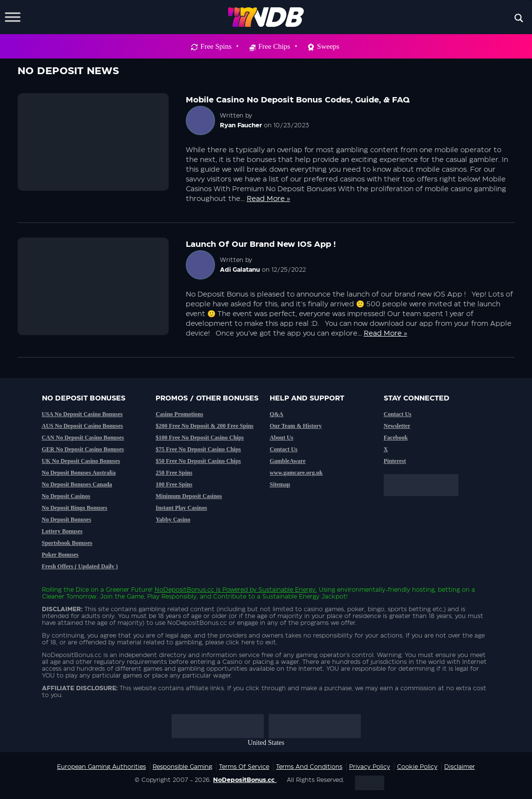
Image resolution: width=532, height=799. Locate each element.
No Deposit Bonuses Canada (77, 484)
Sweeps (328, 46)
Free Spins (219, 46)
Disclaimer (460, 767)
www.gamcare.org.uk (296, 473)
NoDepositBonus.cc (184, 590)
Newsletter (397, 426)
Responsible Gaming (182, 767)
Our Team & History (296, 426)
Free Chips (277, 46)
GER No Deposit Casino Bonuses (83, 449)
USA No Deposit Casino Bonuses (82, 414)
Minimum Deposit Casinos (189, 496)
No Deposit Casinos (66, 496)
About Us (281, 438)
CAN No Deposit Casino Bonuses (83, 438)
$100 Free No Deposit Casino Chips (200, 438)
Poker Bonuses (60, 555)
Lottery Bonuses (62, 531)
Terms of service (244, 767)
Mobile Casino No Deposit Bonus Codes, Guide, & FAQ (298, 100)
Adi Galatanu (240, 270)
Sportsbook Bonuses (67, 543)
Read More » (268, 199)
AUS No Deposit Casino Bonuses (83, 426)
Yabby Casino (173, 519)
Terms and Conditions (309, 767)
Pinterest (395, 461)
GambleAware (288, 461)
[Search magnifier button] (519, 18)
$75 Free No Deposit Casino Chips (198, 449)
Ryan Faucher (241, 125)
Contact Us (284, 449)
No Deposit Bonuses (67, 519)
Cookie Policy (417, 767)
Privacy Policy (370, 767)
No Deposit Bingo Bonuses (75, 508)
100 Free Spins (174, 484)
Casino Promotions (179, 414)
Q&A (276, 414)
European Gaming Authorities (101, 767)
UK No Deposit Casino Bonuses (81, 461)
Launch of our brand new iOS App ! (261, 244)
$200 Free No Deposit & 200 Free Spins (205, 426)
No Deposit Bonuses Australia (79, 473)
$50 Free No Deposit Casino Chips (198, 461)
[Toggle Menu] (13, 17)
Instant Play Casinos (181, 508)
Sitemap (280, 484)
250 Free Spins (174, 473)
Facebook (396, 438)
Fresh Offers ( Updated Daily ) (80, 566)
